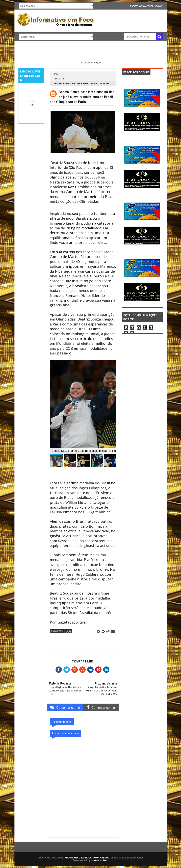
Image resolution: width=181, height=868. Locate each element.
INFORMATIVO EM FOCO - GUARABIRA (86, 858)
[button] (70, 461)
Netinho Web (101, 860)
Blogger (97, 63)
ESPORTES (59, 79)
